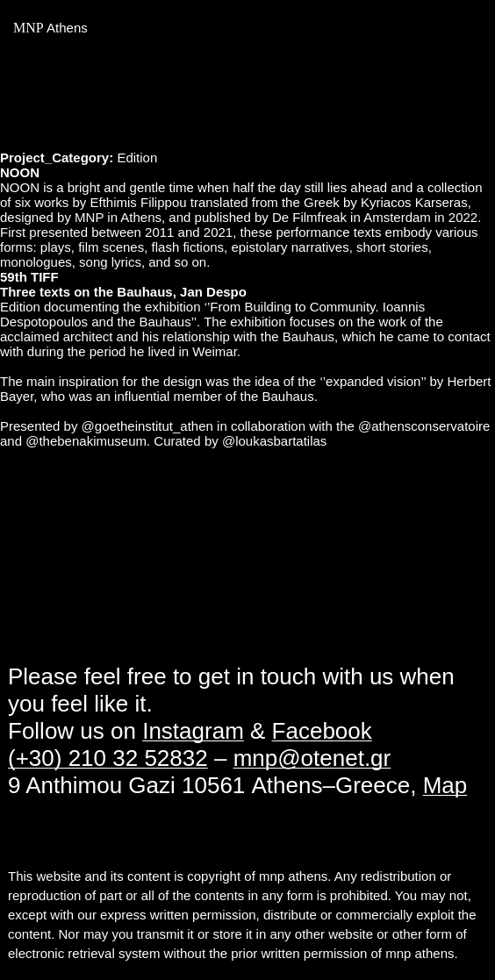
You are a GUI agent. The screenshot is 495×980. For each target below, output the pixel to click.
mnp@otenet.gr (312, 758)
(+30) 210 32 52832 (108, 758)
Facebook (322, 731)
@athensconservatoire (424, 426)
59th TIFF (29, 277)
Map (445, 785)
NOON (20, 172)
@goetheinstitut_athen (147, 426)
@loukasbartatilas (274, 441)
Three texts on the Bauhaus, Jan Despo (123, 292)
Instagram (193, 731)
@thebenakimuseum (86, 441)
